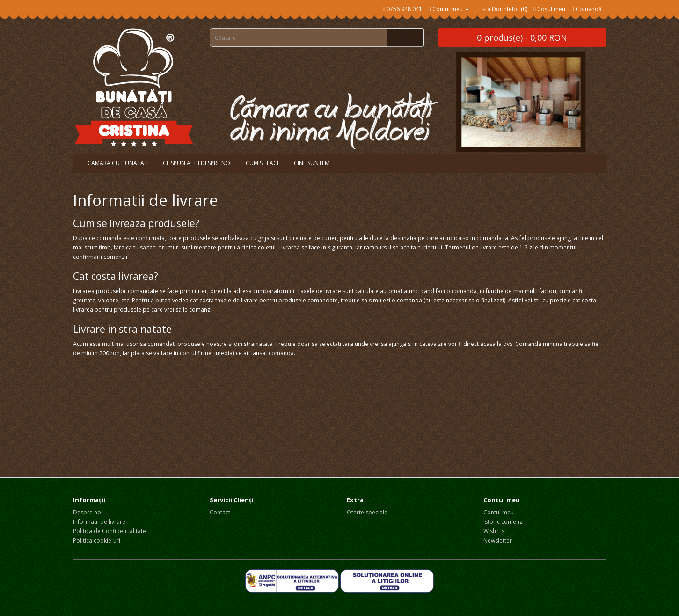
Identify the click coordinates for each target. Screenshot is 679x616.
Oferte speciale (367, 512)
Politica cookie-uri (97, 540)
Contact (220, 512)
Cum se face (263, 163)
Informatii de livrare (99, 522)
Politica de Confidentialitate (110, 531)
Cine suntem (312, 163)
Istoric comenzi (504, 522)
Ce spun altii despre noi (197, 163)
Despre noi (88, 512)
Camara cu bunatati (118, 163)
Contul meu (499, 512)
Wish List (495, 531)
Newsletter (498, 540)
